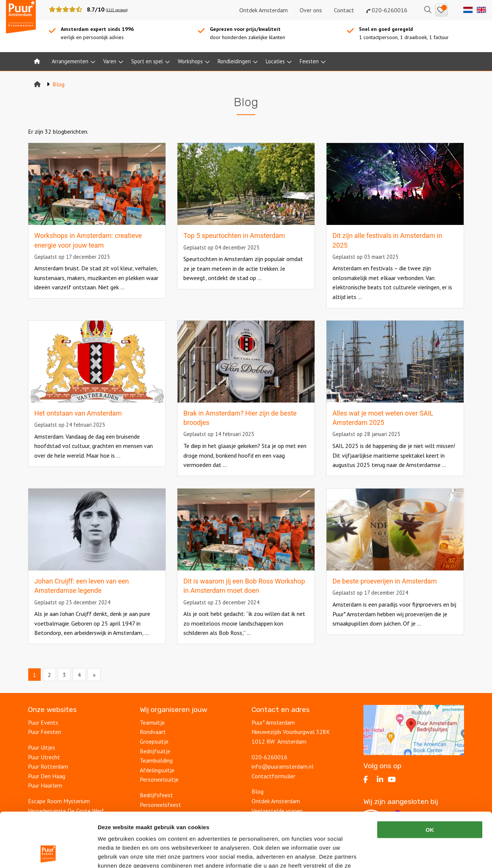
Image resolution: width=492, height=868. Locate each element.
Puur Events (43, 722)
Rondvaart (153, 732)
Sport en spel (147, 61)
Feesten (309, 61)
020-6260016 (387, 10)
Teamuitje (152, 722)
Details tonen (403, 853)
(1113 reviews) (117, 10)
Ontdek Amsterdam (264, 10)
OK (430, 778)
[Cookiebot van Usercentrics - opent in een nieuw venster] (48, 853)
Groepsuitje (154, 741)
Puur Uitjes (42, 747)
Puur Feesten (45, 732)
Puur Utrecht (44, 757)
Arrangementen (70, 61)
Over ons (311, 10)
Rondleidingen (234, 61)
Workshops (190, 61)
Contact (344, 10)
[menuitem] (37, 61)
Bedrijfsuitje (155, 751)
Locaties (275, 61)
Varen (110, 61)
